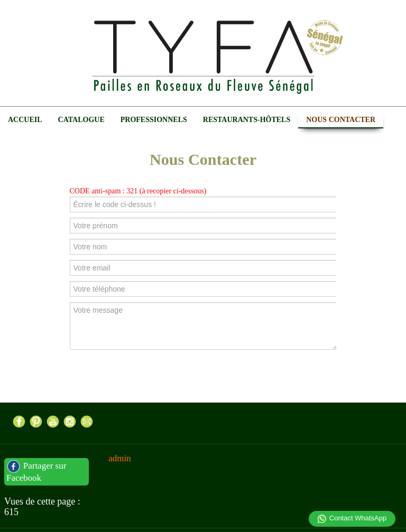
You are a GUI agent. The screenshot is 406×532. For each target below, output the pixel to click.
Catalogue (81, 120)
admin (120, 458)
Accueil (25, 120)
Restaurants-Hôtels (247, 120)
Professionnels (154, 120)
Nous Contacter (341, 120)
